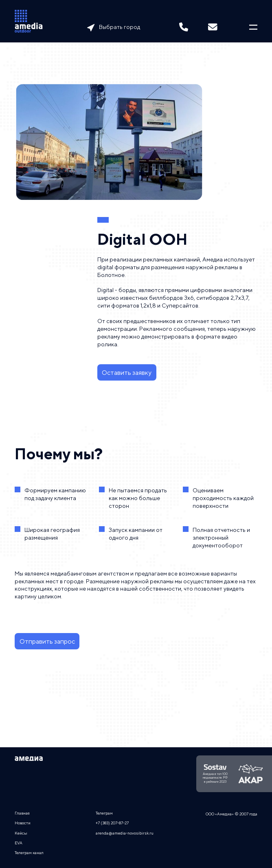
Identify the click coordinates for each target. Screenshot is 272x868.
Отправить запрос (47, 641)
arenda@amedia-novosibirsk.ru (125, 833)
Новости (23, 823)
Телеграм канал (29, 852)
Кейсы (21, 833)
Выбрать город (120, 27)
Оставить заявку (127, 373)
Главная (22, 813)
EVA (19, 843)
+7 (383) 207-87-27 (112, 823)
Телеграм (104, 813)
